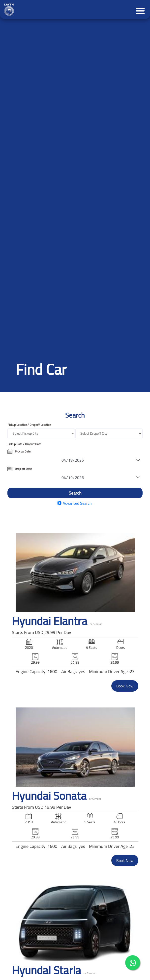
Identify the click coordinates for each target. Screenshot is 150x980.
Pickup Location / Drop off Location (29, 425)
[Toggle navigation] (139, 10)
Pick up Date (23, 452)
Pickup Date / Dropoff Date (24, 444)
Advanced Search (75, 503)
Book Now (125, 686)
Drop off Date (23, 469)
